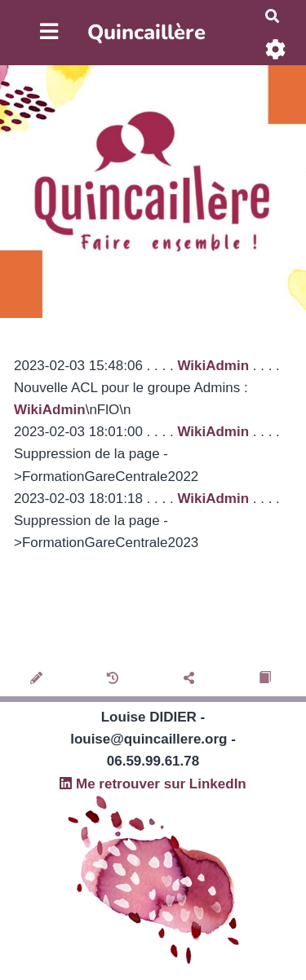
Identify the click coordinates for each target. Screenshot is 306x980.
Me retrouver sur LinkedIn (153, 784)
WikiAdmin (213, 366)
